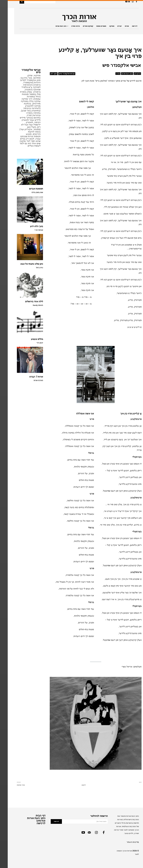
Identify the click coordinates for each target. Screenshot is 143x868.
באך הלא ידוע (29, 226)
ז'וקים (76, 785)
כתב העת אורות (119, 74)
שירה (110, 74)
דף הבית (33, 816)
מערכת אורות (31, 380)
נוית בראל (32, 268)
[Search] (14, 2)
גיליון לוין (130, 74)
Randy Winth (30, 305)
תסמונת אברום (28, 189)
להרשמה (49, 821)
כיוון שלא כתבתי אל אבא (24, 264)
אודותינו (33, 821)
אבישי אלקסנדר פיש (23, 71)
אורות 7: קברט (28, 377)
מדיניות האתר (125, 842)
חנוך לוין (46, 74)
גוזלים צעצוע (29, 339)
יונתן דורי (32, 343)
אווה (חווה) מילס (30, 192)
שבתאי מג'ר (31, 230)
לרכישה (33, 823)
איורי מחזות (13, 785)
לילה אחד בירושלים (26, 301)
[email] (77, 821)
